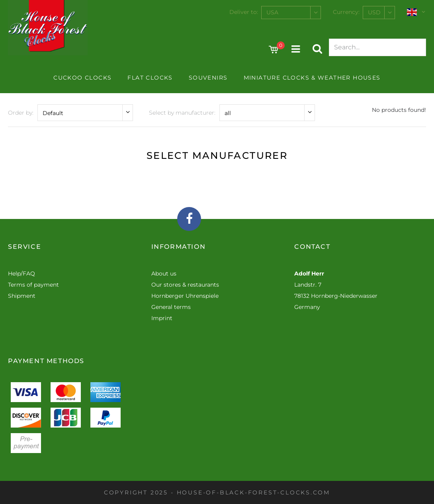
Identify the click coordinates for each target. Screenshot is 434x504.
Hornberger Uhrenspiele (185, 296)
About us (164, 273)
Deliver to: (244, 12)
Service (24, 247)
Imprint (162, 318)
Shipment (22, 296)
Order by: (21, 113)
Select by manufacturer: (182, 113)
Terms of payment (33, 285)
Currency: (346, 12)
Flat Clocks (150, 78)
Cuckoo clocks (82, 78)
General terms (171, 307)
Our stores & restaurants (185, 285)
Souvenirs (208, 78)
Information (179, 247)
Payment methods (46, 361)
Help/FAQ (22, 273)
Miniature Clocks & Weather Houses (312, 78)
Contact (312, 247)
